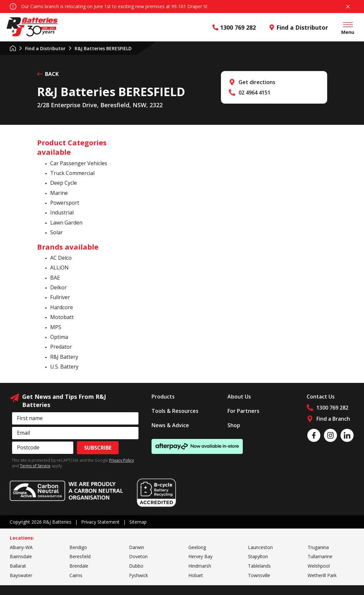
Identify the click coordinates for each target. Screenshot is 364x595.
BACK (48, 74)
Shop (234, 425)
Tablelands (259, 566)
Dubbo (136, 566)
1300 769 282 (234, 27)
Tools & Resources (175, 411)
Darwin (137, 547)
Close (348, 7)
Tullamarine (320, 556)
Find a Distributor (298, 27)
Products (163, 397)
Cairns (76, 575)
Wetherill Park (322, 575)
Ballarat (18, 566)
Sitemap (138, 522)
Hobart (196, 575)
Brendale (79, 566)
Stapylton (258, 556)
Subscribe (98, 448)
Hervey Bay (200, 556)
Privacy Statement (100, 522)
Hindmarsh (200, 566)
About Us (239, 397)
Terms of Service (35, 466)
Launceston (260, 547)
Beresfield (80, 556)
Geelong (197, 547)
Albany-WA (21, 547)
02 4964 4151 (255, 93)
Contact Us (321, 397)
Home (13, 48)
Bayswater (21, 575)
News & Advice (170, 425)
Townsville (259, 575)
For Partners (243, 411)
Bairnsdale (21, 556)
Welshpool (319, 566)
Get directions (257, 82)
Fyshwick (138, 575)
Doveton (138, 556)
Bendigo (78, 547)
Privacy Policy (122, 460)
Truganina (318, 547)
